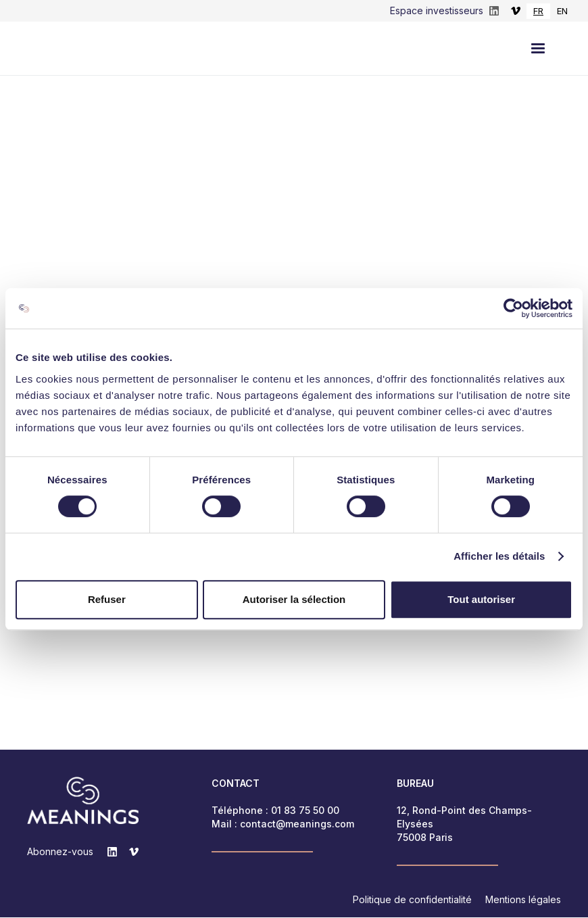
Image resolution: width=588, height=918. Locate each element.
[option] (562, 11)
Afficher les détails (499, 556)
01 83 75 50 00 (305, 811)
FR (538, 11)
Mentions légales (523, 900)
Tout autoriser (481, 599)
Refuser (107, 599)
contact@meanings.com (297, 824)
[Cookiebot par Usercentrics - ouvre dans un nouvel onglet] (513, 308)
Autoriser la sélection (294, 599)
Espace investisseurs (437, 10)
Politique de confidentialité (412, 900)
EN (562, 11)
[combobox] (538, 11)
